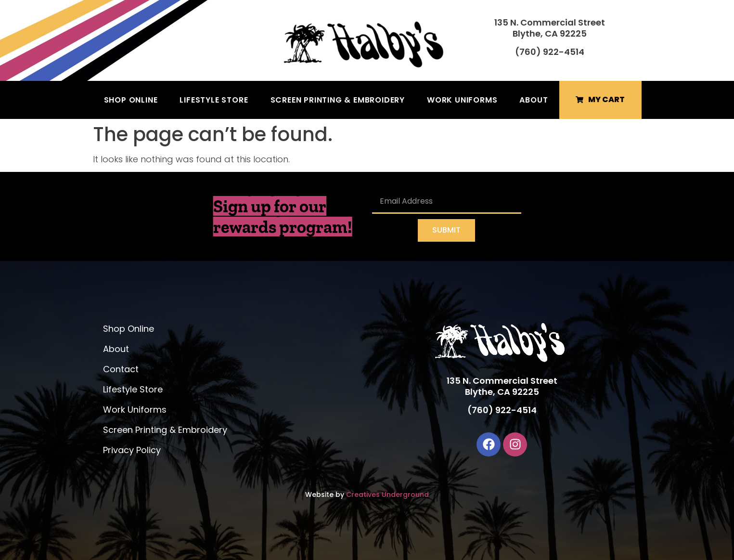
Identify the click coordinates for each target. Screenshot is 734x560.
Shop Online (131, 100)
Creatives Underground (387, 495)
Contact (121, 369)
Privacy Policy (132, 450)
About (534, 100)
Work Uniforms (462, 100)
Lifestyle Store (214, 100)
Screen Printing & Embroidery (338, 100)
